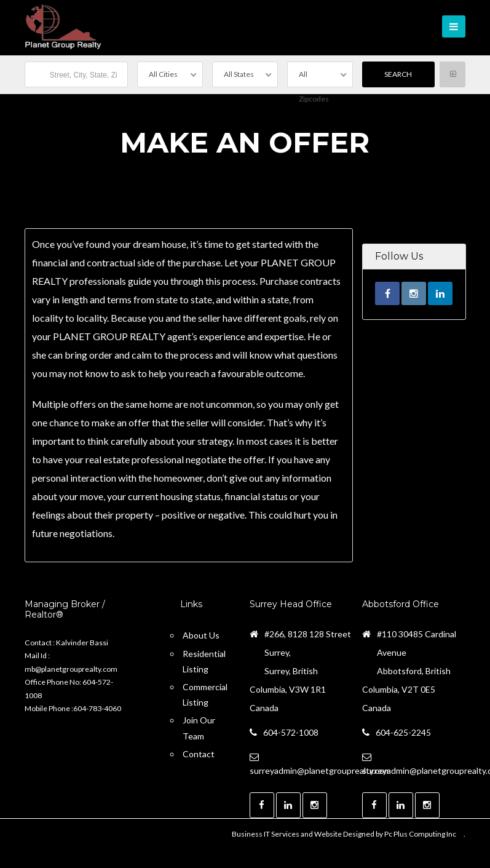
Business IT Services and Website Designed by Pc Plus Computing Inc (344, 834)
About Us (201, 635)
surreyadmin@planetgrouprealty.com (320, 770)
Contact (199, 754)
